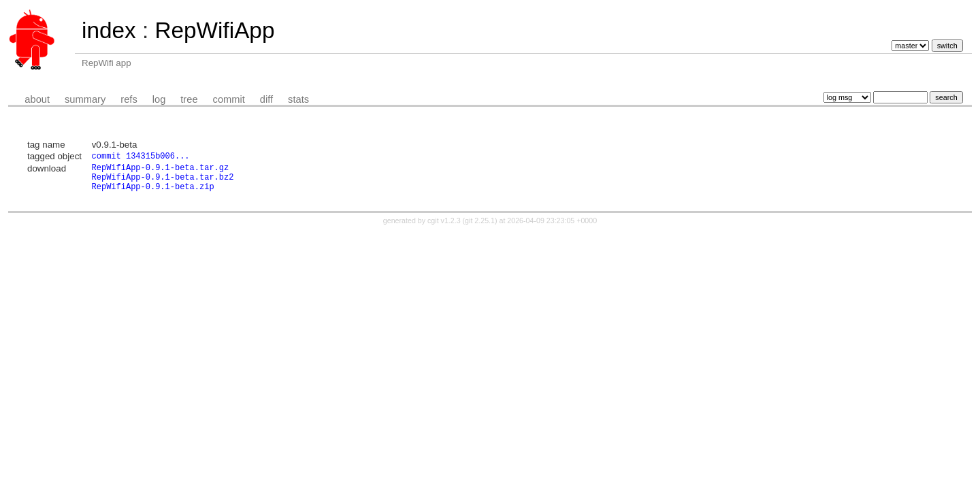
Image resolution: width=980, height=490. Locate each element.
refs (129, 99)
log (159, 99)
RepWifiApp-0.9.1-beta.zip (153, 194)
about (37, 99)
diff (266, 99)
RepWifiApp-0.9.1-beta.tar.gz (161, 170)
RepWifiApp (214, 30)
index (109, 30)
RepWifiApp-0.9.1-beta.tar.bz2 (163, 182)
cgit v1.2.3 (444, 228)
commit (229, 99)
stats (298, 99)
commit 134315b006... (141, 157)
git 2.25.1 (480, 228)
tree (189, 99)
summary (85, 99)
